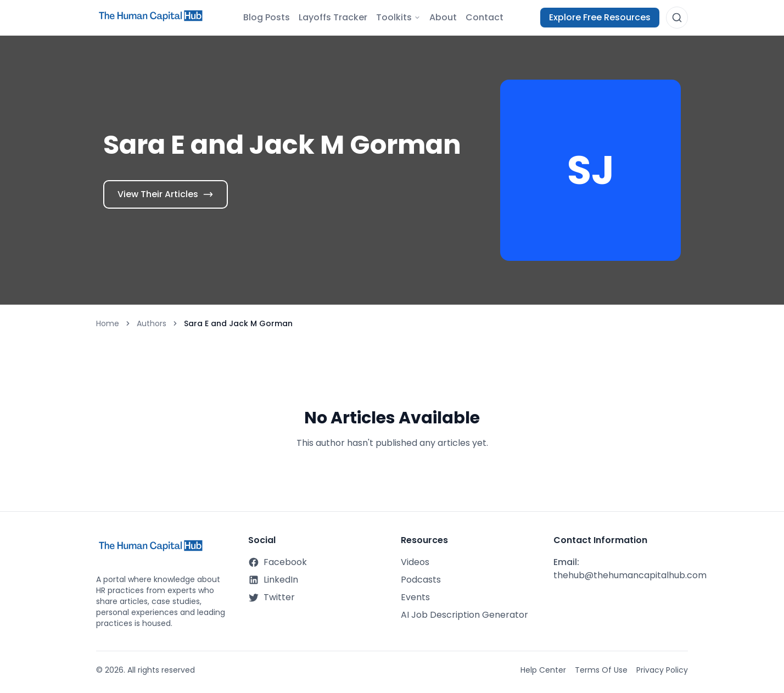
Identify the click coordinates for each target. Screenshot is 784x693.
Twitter (271, 597)
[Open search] (677, 18)
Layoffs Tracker (333, 17)
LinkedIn (273, 580)
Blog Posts (267, 17)
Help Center (543, 670)
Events (415, 597)
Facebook (278, 562)
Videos (415, 562)
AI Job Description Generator (464, 615)
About (443, 17)
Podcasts (421, 580)
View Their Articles (166, 194)
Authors (152, 323)
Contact (485, 17)
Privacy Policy (662, 670)
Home (108, 323)
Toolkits (398, 17)
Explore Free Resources (600, 17)
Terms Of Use (601, 670)
